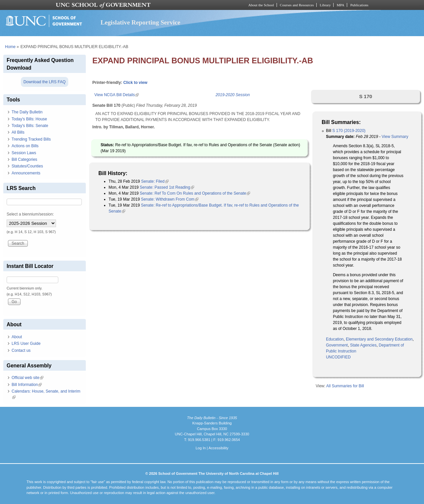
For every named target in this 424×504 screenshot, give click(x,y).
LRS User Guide (26, 344)
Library (325, 5)
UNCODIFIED (338, 357)
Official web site (27, 378)
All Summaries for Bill (345, 386)
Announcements (26, 173)
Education (335, 339)
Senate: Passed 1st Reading (167, 187)
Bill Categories (24, 159)
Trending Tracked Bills (31, 139)
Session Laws (24, 153)
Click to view (135, 83)
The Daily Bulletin (27, 112)
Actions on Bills (25, 146)
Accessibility (218, 448)
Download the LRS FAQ (45, 82)
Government (337, 345)
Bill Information (27, 385)
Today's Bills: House (29, 119)
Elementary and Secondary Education (379, 339)
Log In (201, 448)
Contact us (21, 350)
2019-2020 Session (233, 95)
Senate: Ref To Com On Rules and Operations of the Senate (195, 193)
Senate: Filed (155, 181)
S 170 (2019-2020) (349, 131)
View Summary (395, 137)
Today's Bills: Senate (30, 126)
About (17, 337)
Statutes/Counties (27, 166)
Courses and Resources (297, 5)
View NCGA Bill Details (117, 95)
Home (10, 47)
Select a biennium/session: (30, 214)
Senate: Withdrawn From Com (169, 199)
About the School (261, 5)
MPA (340, 5)
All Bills (18, 132)
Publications (359, 5)
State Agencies (363, 345)
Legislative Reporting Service (140, 22)
